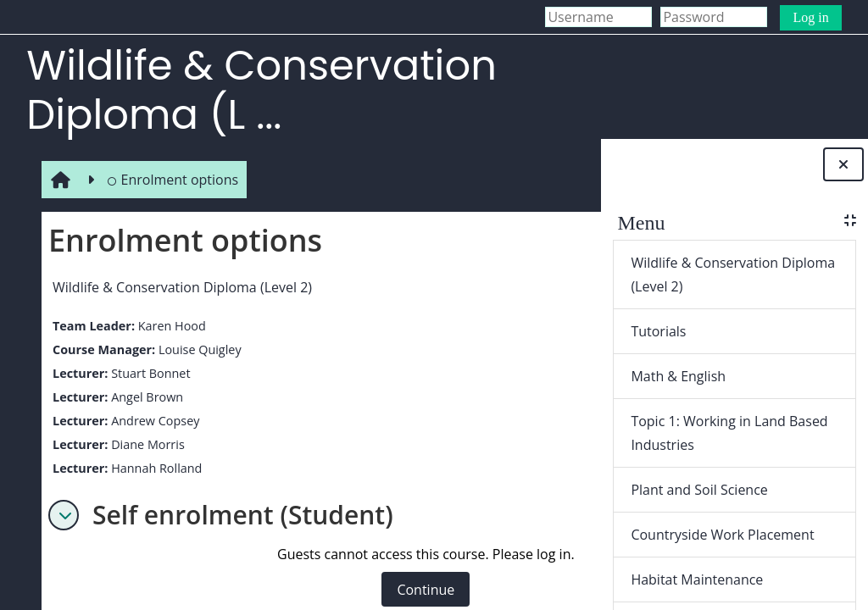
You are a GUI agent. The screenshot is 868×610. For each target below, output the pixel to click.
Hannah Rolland (153, 468)
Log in (810, 17)
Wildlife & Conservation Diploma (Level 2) (179, 287)
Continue (423, 590)
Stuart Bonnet (147, 373)
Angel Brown (144, 397)
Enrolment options (169, 180)
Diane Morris (145, 444)
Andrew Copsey (152, 421)
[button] (60, 515)
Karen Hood (169, 326)
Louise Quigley (197, 349)
